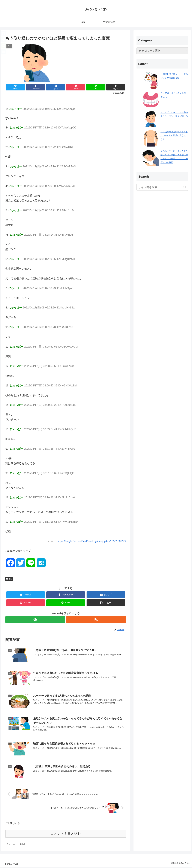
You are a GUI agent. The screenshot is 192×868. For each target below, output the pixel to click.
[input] (162, 187)
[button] (185, 187)
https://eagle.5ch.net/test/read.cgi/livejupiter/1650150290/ (92, 541)
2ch (9, 579)
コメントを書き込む (66, 834)
